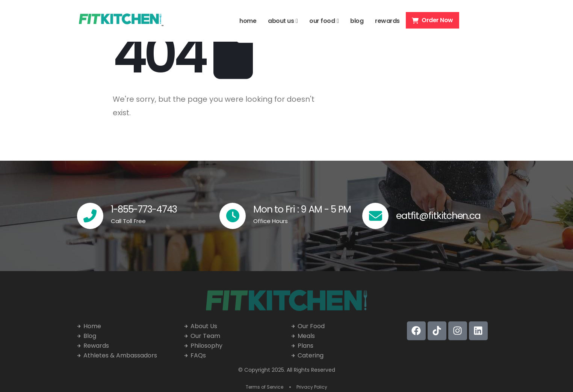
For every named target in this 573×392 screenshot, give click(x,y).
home (248, 21)
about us (281, 21)
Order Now (432, 20)
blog (357, 21)
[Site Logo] (121, 21)
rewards (387, 21)
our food (322, 21)
